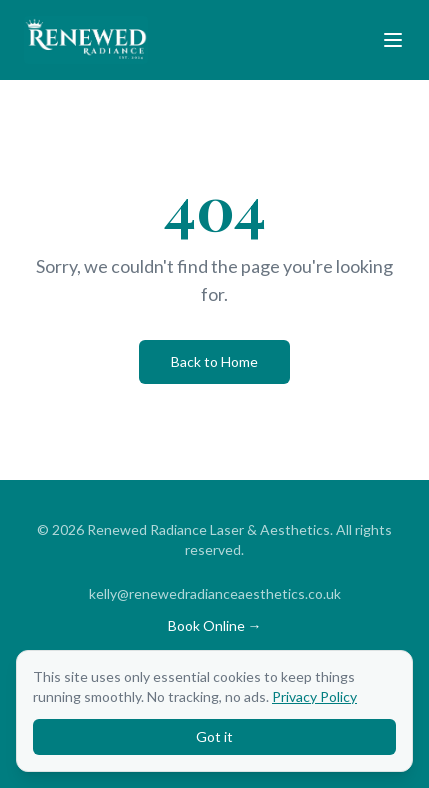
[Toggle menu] (393, 40)
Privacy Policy (314, 696)
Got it (214, 736)
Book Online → (215, 625)
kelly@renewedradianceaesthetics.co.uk (215, 593)
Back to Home (214, 361)
